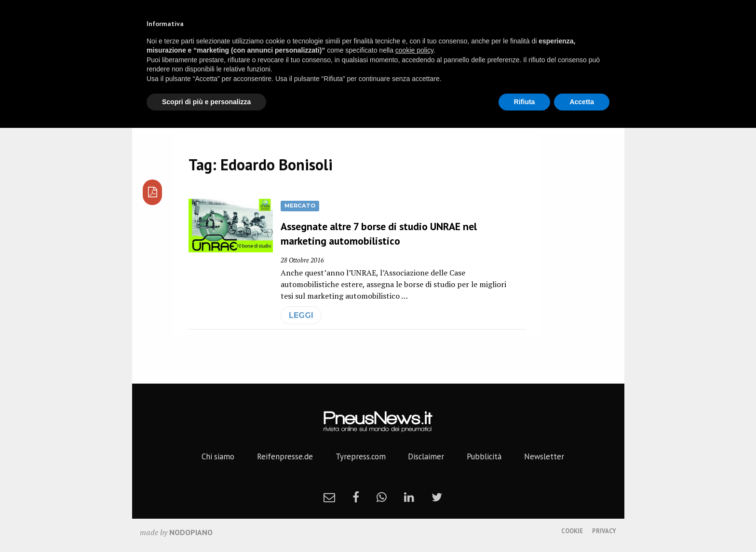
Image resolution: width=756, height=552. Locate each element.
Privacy (604, 531)
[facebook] (356, 497)
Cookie (572, 531)
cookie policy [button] (414, 50)
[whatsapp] (382, 497)
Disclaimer (426, 456)
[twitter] (437, 497)
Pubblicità (484, 456)
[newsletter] (329, 497)
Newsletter (544, 456)
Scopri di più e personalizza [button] (206, 102)
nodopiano (191, 532)
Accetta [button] (582, 102)
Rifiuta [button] (525, 102)
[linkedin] (409, 497)
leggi (301, 315)
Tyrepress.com (361, 456)
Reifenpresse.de (285, 456)
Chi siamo (218, 456)
